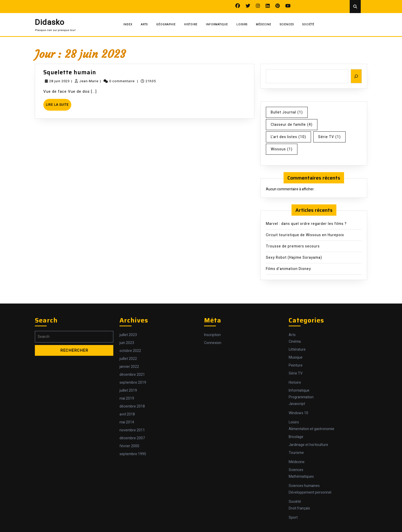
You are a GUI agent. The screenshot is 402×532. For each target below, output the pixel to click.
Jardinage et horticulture (308, 445)
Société (308, 25)
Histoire (191, 25)
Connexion (213, 343)
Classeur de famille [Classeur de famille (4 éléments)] (292, 125)
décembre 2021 (132, 375)
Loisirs (242, 25)
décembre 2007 (132, 438)
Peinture (296, 365)
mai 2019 (127, 398)
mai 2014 (127, 422)
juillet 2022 (128, 359)
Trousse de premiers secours (293, 246)
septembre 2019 (133, 383)
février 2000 (129, 446)
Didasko (50, 23)
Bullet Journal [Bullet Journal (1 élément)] (287, 112)
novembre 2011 (132, 430)
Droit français (299, 508)
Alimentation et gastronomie (311, 429)
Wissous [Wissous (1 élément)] (282, 149)
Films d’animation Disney (288, 269)
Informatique (217, 25)
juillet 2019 (128, 390)
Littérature (297, 350)
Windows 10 (298, 413)
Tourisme (296, 453)
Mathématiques (301, 477)
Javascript (297, 404)
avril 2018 (127, 414)
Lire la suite (59, 106)
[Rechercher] (356, 76)
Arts (144, 25)
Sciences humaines (304, 486)
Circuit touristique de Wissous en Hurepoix (305, 235)
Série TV (296, 373)
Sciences (287, 25)
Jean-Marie (89, 81)
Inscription (212, 335)
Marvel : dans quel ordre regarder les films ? (306, 224)
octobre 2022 (130, 351)
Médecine (264, 25)
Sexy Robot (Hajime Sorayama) (294, 258)
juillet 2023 (128, 335)
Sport (293, 518)
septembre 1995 (133, 454)
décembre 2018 (132, 406)
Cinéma (295, 342)
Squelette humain (70, 72)
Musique (296, 357)
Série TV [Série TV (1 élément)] (329, 137)
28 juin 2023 (59, 81)
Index (128, 25)
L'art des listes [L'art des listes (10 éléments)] (288, 137)
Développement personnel (310, 492)
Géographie (166, 25)
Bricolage (296, 437)
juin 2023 (127, 343)
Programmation (301, 397)
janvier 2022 (129, 367)
